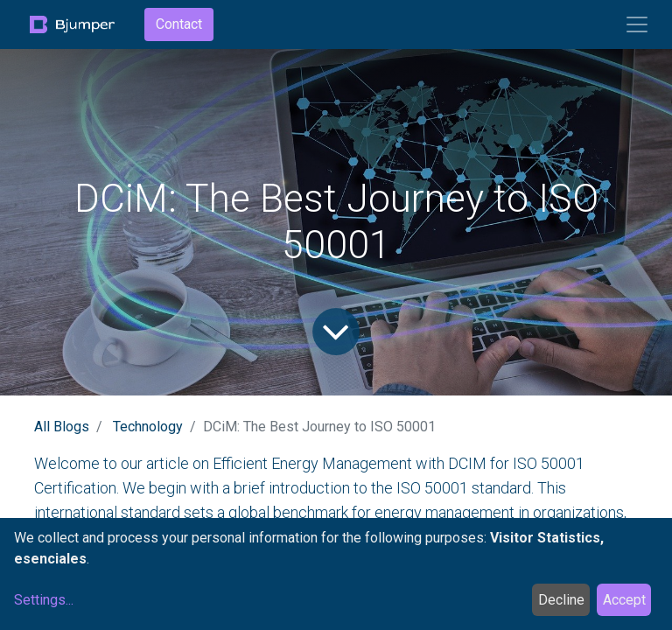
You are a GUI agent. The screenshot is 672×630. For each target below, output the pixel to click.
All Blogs (62, 427)
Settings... (44, 600)
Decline (561, 600)
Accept (624, 600)
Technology (148, 427)
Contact (179, 24)
